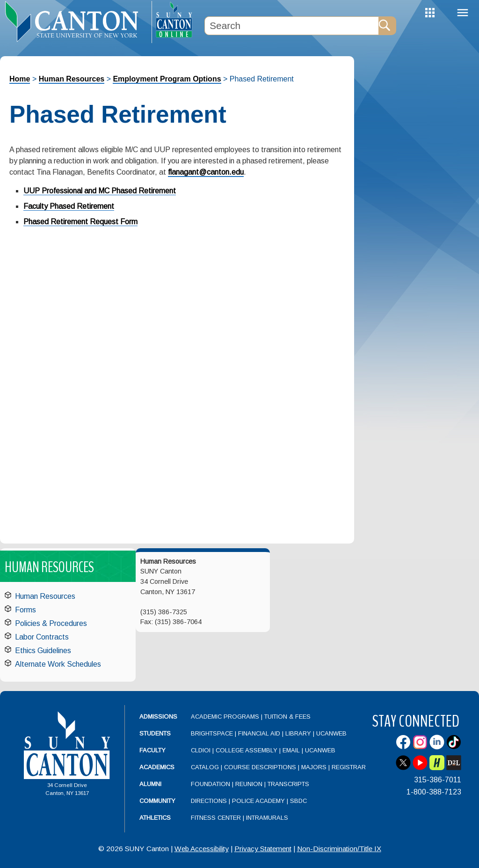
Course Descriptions (260, 767)
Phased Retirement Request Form (80, 222)
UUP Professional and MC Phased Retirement (100, 191)
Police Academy (258, 801)
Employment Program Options (167, 79)
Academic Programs (226, 717)
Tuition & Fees (287, 717)
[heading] (76, 22)
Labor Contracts (42, 637)
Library (298, 733)
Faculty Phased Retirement (69, 206)
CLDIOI (201, 750)
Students (155, 733)
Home (20, 79)
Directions (209, 801)
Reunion (249, 784)
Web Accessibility (202, 849)
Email (291, 750)
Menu (463, 13)
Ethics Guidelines (43, 651)
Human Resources (72, 79)
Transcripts (288, 784)
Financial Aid (259, 733)
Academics (157, 767)
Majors (314, 767)
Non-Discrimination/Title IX (339, 849)
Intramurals (267, 818)
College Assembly (247, 750)
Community (157, 801)
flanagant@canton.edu (206, 172)
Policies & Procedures (51, 623)
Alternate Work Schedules (58, 664)
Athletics (155, 818)
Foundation (210, 784)
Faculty (152, 750)
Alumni (150, 784)
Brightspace (212, 733)
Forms (25, 610)
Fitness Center (216, 818)
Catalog (205, 767)
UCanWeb (331, 733)
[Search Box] (291, 26)
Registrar (349, 767)
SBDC (298, 801)
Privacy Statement (263, 849)
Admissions (158, 717)
